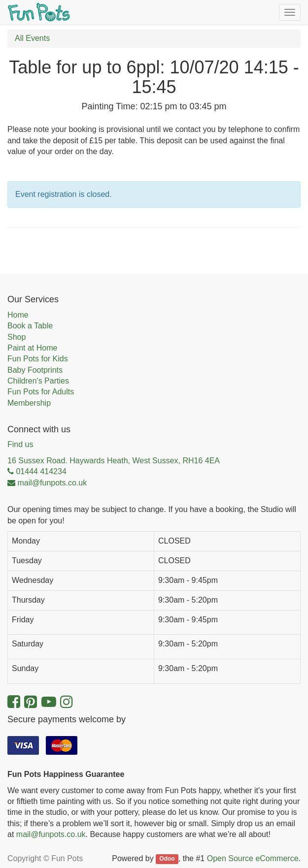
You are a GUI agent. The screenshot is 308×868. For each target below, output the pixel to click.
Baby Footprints (35, 370)
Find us (20, 444)
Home (18, 315)
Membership (29, 403)
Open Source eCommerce (253, 858)
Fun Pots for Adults (41, 392)
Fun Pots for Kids (38, 359)
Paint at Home (32, 348)
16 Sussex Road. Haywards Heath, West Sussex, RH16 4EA (114, 461)
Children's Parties (38, 381)
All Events (32, 38)
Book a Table (30, 326)
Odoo (167, 859)
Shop (17, 337)
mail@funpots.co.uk (51, 834)
